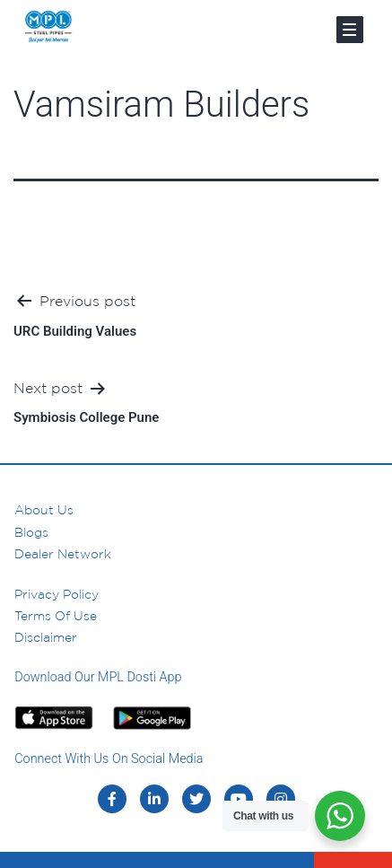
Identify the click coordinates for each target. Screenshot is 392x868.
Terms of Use (56, 616)
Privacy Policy (57, 594)
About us (44, 510)
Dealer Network (63, 554)
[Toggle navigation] (350, 30)
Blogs (31, 532)
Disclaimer (46, 637)
